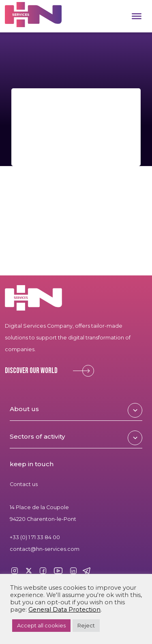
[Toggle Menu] (137, 16)
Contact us (24, 484)
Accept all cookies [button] (41, 625)
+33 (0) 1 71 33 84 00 (35, 537)
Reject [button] (86, 625)
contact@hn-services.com (45, 549)
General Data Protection (64, 610)
